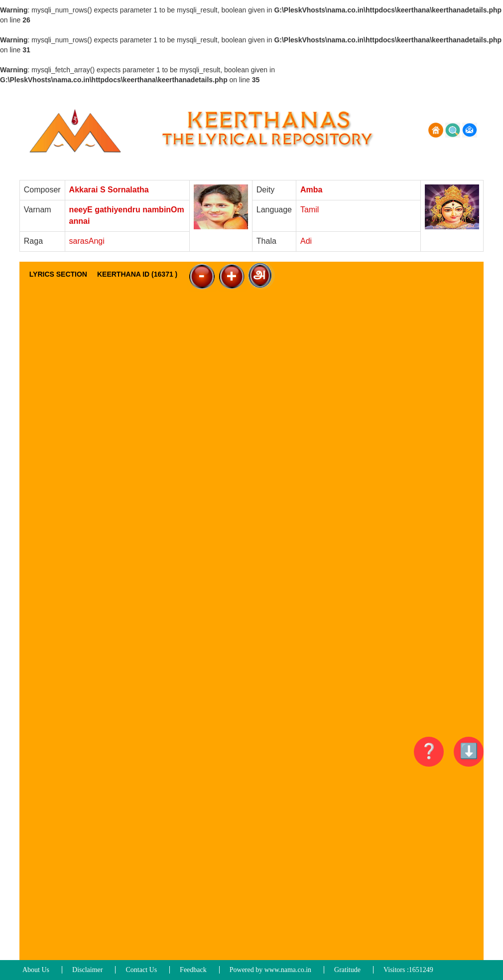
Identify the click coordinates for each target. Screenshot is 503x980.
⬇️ (469, 751)
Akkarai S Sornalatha (109, 190)
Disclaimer (87, 970)
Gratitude (347, 970)
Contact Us (141, 970)
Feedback (193, 970)
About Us (36, 970)
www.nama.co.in (288, 970)
